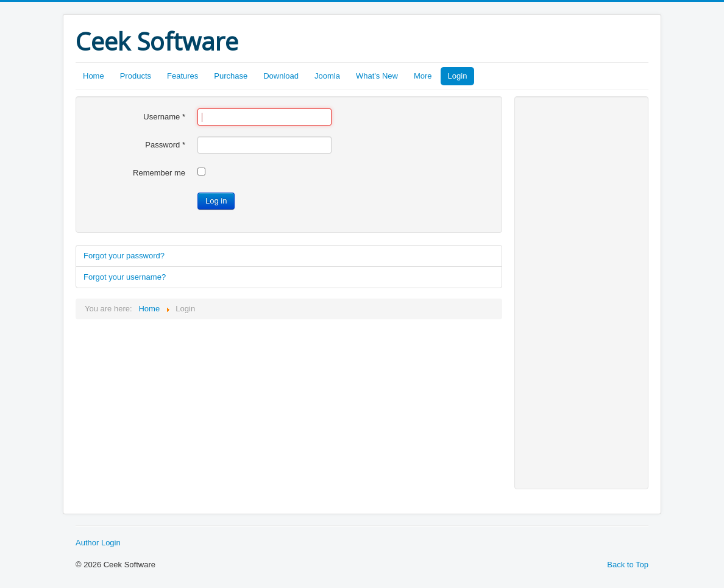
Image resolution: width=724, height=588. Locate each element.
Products (136, 76)
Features (183, 76)
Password (165, 145)
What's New (377, 76)
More (423, 76)
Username (164, 117)
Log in (216, 201)
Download (281, 76)
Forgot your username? (125, 277)
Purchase (231, 76)
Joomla (327, 76)
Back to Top (628, 565)
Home (94, 76)
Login (458, 76)
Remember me (159, 173)
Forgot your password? (124, 256)
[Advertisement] (575, 291)
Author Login (98, 543)
